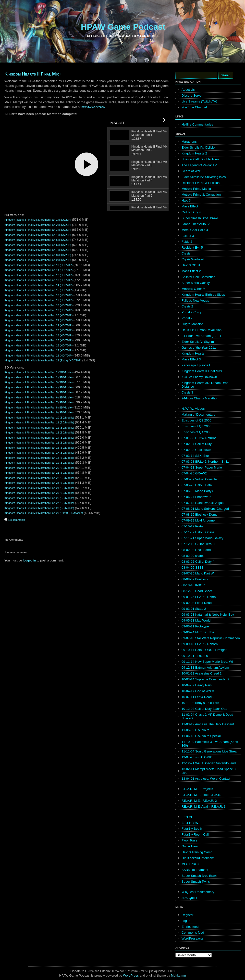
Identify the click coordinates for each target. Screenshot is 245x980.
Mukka (176, 975)
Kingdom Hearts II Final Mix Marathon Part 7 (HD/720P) (38, 250)
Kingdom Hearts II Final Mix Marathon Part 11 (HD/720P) (38, 270)
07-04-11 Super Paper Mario (202, 467)
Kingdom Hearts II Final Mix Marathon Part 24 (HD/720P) (38, 335)
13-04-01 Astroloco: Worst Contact (206, 779)
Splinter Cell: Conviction (198, 277)
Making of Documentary (198, 414)
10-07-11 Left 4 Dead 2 (198, 697)
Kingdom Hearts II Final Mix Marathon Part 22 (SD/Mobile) (39, 478)
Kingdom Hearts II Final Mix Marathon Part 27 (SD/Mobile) (39, 503)
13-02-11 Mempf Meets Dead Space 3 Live (208, 771)
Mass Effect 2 (191, 271)
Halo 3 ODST (191, 265)
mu (184, 975)
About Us (188, 90)
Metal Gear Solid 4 (195, 230)
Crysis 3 (187, 392)
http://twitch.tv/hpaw (93, 107)
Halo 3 (186, 200)
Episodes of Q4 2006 (196, 432)
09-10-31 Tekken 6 (195, 656)
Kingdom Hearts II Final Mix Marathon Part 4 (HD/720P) (38, 235)
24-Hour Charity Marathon (200, 398)
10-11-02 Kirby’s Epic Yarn (200, 703)
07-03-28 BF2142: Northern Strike (206, 462)
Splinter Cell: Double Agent (201, 159)
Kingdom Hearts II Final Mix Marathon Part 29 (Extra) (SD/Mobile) (44, 513)
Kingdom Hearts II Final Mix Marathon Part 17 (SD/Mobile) (39, 453)
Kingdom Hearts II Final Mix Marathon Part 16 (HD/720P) (38, 295)
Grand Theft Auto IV (196, 224)
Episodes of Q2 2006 (196, 420)
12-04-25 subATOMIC (197, 757)
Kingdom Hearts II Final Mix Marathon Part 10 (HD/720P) (38, 265)
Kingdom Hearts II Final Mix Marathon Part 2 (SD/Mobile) (38, 377)
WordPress (131, 975)
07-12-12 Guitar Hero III (198, 544)
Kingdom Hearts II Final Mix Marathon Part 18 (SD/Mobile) (39, 458)
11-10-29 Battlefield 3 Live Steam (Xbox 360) (210, 744)
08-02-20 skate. (193, 556)
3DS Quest (189, 898)
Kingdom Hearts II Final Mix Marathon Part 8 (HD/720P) (38, 255)
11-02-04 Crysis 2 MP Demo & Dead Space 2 (207, 716)
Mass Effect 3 (191, 359)
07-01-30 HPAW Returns (199, 438)
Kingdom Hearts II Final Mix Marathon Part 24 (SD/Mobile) (39, 488)
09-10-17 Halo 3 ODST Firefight (204, 650)
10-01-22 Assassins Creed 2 (202, 673)
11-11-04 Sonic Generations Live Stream (210, 751)
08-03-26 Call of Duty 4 (198, 562)
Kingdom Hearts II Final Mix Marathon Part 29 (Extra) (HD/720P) (43, 360)
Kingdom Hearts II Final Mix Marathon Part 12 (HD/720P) (38, 275)
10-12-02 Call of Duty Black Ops (204, 709)
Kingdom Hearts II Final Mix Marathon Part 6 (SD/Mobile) (38, 397)
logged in (29, 560)
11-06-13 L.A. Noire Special (201, 736)
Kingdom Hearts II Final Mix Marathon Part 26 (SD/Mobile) (39, 498)
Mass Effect (190, 206)
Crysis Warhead (193, 259)
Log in (186, 921)
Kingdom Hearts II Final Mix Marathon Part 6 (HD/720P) (38, 245)
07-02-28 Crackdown (196, 450)
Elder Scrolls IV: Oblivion (199, 147)
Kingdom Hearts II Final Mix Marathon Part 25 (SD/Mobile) (39, 493)
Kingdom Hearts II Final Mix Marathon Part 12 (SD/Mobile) (39, 428)
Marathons (189, 142)
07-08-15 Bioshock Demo (200, 515)
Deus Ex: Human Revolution (202, 330)
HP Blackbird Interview (198, 858)
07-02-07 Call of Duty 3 (198, 444)
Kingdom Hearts (193, 353)
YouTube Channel (194, 107)
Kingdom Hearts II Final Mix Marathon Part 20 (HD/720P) (38, 315)
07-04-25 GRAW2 (194, 473)
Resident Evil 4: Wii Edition (201, 183)
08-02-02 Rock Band (196, 550)
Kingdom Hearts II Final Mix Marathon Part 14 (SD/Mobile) (39, 438)
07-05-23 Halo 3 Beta (197, 485)
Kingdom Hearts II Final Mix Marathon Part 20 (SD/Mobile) (39, 468)
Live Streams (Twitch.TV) (199, 101)
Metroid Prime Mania (196, 189)
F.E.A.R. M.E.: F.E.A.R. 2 (199, 801)
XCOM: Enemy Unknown (199, 377)
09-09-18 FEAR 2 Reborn (200, 644)
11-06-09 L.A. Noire (195, 730)
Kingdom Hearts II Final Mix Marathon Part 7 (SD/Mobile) (38, 402)
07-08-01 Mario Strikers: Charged (205, 509)
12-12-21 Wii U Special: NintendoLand (209, 763)
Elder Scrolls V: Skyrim (198, 342)
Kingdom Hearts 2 (194, 153)
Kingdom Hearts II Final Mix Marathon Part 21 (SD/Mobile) (39, 473)
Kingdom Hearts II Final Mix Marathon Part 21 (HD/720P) (38, 320)
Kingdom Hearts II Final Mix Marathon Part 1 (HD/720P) (38, 220)
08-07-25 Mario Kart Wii (198, 573)
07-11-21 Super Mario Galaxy (202, 538)
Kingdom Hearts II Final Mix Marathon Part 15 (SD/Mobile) (39, 443)
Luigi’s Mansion (192, 324)
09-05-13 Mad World (196, 620)
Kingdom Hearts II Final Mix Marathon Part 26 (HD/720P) (38, 345)
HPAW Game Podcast (123, 27)
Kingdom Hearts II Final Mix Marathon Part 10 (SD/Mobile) (39, 418)
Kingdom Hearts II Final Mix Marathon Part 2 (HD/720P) (38, 225)
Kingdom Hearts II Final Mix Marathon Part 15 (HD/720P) (38, 290)
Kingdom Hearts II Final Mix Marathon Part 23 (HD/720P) (38, 330)
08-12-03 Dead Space (197, 591)
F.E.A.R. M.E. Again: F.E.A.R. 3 (204, 807)
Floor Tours (190, 840)
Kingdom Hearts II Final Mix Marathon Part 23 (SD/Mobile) (39, 483)
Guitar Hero (190, 846)
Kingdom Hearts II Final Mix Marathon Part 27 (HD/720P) (38, 350)
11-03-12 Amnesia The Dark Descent (208, 724)
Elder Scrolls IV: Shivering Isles (204, 177)
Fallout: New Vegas (195, 300)
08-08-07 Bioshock (195, 579)
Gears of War (191, 171)
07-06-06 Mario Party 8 (198, 491)
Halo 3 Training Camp (197, 852)
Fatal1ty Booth (192, 829)
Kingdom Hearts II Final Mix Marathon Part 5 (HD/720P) (38, 240)
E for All (187, 817)
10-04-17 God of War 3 (198, 691)
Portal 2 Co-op (192, 312)
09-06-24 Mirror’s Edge (198, 632)
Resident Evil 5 (192, 248)
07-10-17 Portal (193, 526)
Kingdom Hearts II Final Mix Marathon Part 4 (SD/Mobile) (38, 387)
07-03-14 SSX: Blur (195, 456)
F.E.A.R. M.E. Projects (197, 789)
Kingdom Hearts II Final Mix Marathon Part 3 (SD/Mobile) (38, 382)
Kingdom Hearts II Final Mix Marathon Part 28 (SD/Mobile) (39, 508)
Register (187, 915)
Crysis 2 (187, 306)
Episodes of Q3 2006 (196, 426)
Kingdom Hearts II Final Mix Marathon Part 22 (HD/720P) (38, 325)
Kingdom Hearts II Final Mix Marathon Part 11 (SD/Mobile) (39, 422)
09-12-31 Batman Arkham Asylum (205, 668)
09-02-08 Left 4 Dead (197, 603)
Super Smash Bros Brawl (199, 876)
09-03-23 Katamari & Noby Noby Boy (208, 615)
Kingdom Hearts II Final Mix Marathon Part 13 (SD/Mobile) (39, 433)
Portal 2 (187, 318)
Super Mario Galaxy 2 (197, 283)
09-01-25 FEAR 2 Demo (199, 597)
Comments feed (193, 933)
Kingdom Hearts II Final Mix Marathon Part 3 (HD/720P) (38, 230)
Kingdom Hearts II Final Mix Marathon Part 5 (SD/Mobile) (38, 392)
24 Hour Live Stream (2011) (201, 336)
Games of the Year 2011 (199, 348)
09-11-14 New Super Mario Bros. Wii (208, 662)
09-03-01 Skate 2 (194, 609)
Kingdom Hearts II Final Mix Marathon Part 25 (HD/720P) (38, 340)
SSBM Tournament (195, 870)
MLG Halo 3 (190, 864)
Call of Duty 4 (191, 212)
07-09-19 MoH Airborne (198, 520)
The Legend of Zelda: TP (199, 165)
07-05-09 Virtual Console (199, 479)
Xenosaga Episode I (196, 365)
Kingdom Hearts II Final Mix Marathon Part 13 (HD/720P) (38, 280)
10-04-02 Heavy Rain (197, 685)
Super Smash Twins (196, 882)
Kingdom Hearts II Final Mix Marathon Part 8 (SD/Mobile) (38, 407)
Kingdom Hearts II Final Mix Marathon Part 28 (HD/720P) (38, 356)
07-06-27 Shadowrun (196, 497)
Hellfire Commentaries (197, 124)
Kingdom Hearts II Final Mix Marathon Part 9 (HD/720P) (38, 260)
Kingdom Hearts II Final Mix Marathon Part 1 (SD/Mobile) (38, 372)
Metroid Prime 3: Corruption (201, 195)
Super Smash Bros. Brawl (200, 218)
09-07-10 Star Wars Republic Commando (211, 638)
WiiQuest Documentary (198, 892)
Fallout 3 (188, 236)
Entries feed (190, 927)
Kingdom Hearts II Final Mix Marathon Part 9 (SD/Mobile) (38, 412)
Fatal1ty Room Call (195, 834)
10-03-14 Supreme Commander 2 (205, 679)
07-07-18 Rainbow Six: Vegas (202, 503)
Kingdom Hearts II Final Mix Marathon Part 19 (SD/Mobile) (39, 463)
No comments (17, 520)
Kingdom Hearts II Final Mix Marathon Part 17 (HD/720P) (38, 300)
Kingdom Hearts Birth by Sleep (203, 295)
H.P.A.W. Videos (193, 409)
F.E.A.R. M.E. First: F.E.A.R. (201, 795)
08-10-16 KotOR (193, 585)
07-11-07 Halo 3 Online (198, 532)
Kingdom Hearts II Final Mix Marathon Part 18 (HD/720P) (38, 305)
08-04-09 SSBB (193, 567)
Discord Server (192, 95)
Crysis (186, 253)
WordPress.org (192, 938)
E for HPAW (190, 823)
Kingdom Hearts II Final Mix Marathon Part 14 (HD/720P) (38, 285)
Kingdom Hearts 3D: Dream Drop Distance (205, 385)
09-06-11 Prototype (195, 626)
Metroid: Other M (194, 289)
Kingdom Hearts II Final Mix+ (33, 74)
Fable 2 (187, 242)
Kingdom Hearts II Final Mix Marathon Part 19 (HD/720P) (38, 310)
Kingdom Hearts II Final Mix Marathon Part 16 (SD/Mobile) (39, 448)
